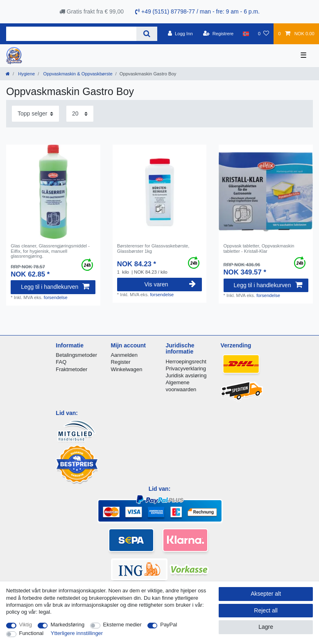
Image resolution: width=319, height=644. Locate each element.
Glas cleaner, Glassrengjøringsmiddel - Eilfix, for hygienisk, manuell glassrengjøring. (50, 251)
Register (120, 362)
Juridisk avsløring (186, 375)
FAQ (61, 362)
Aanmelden (124, 355)
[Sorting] (35, 114)
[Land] (246, 34)
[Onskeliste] (264, 34)
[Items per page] (80, 114)
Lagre (266, 627)
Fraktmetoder (71, 369)
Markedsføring (67, 625)
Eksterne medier (122, 625)
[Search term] (71, 34)
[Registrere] (218, 34)
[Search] (147, 34)
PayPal (169, 625)
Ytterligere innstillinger (77, 633)
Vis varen (170, 284)
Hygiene (26, 74)
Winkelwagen (126, 369)
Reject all (266, 610)
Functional (32, 633)
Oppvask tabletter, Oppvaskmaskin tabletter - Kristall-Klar (259, 248)
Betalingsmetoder (76, 355)
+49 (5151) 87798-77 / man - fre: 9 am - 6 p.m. (197, 11)
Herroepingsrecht (186, 362)
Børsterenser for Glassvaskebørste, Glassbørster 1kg (153, 248)
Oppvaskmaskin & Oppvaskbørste (77, 74)
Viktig (26, 625)
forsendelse (56, 297)
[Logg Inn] (180, 34)
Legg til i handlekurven (55, 287)
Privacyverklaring (186, 368)
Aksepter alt (266, 594)
